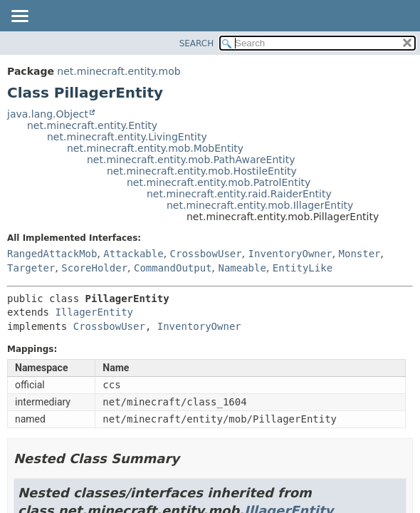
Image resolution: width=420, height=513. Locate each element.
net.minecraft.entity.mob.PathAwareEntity (191, 160)
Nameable (242, 268)
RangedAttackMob (52, 254)
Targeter (31, 268)
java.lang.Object (48, 114)
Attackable (133, 254)
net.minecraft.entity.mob (119, 71)
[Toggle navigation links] (19, 17)
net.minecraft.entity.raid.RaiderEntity (239, 194)
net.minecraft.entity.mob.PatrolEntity (219, 182)
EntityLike (303, 268)
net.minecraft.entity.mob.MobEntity (155, 148)
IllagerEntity (94, 312)
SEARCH (197, 43)
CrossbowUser (206, 254)
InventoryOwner (290, 254)
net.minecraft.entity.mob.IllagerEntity (260, 205)
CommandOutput (173, 268)
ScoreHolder (94, 268)
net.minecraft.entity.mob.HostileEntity (202, 171)
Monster (360, 254)
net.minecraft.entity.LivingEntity (127, 137)
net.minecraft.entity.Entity (92, 125)
